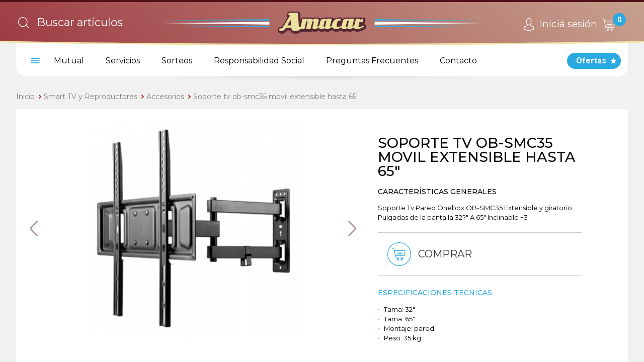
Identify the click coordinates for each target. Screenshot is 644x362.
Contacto (458, 61)
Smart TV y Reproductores (91, 97)
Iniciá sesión (559, 25)
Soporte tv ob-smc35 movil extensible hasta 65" (276, 97)
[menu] (34, 61)
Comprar (428, 254)
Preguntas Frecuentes (372, 61)
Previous (34, 229)
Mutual (69, 61)
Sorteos (177, 61)
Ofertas (591, 61)
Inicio (25, 97)
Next (352, 229)
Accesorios (165, 97)
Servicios (123, 61)
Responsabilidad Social (259, 61)
